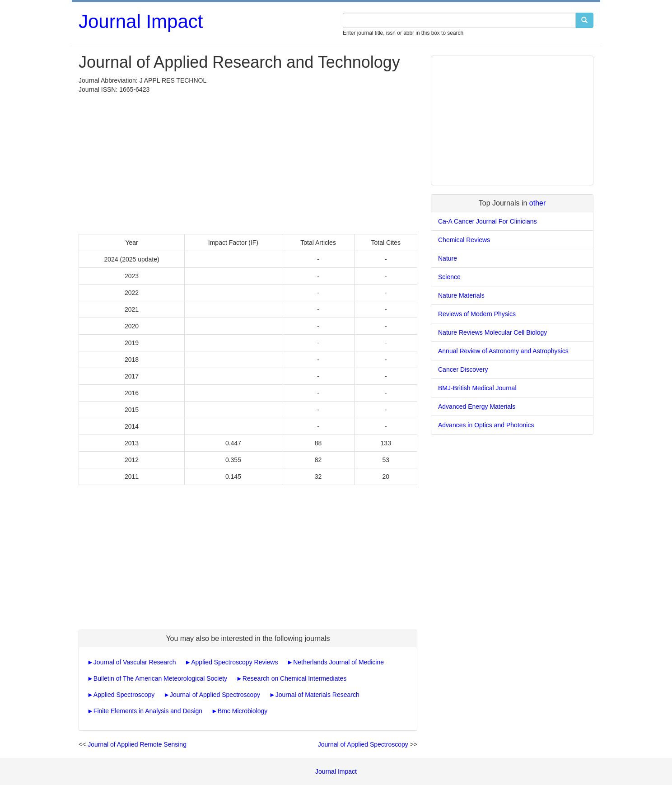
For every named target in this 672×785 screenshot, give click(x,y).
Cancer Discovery (463, 369)
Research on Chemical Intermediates (294, 678)
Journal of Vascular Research (135, 662)
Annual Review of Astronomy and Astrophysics (503, 351)
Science (449, 277)
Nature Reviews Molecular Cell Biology (492, 332)
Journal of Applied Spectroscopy (215, 695)
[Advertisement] (248, 162)
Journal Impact (141, 21)
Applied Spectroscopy (124, 695)
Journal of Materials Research (317, 695)
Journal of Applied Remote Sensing (137, 744)
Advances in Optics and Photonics (486, 425)
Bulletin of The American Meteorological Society (160, 678)
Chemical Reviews (464, 240)
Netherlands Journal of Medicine (338, 662)
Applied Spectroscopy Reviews (234, 662)
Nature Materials (461, 295)
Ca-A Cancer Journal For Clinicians (488, 221)
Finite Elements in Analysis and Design (148, 711)
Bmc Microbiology (243, 711)
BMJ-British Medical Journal (477, 388)
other (537, 203)
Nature (448, 258)
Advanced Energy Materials (477, 407)
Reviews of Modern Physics (477, 314)
